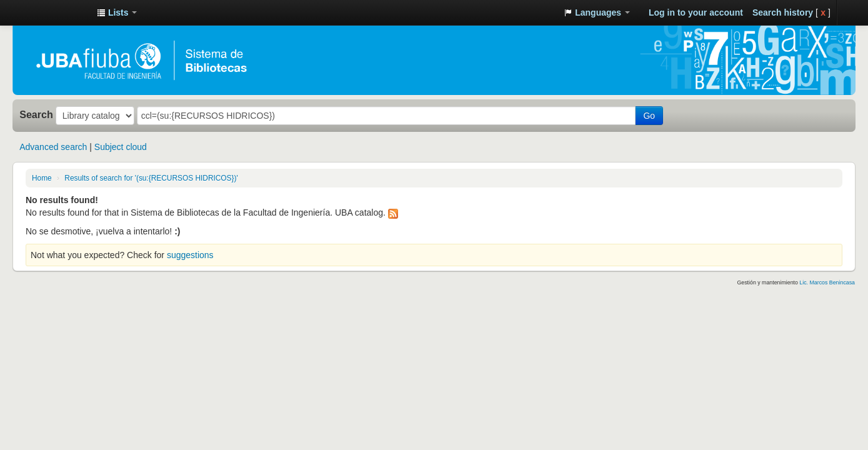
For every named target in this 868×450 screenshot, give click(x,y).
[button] (117, 12)
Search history (783, 12)
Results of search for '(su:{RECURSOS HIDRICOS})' (151, 178)
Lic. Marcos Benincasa (827, 282)
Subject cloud (121, 147)
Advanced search (53, 147)
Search (36, 114)
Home (42, 178)
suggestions (190, 255)
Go (649, 116)
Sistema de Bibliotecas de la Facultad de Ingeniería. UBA (56, 12)
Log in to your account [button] (696, 12)
